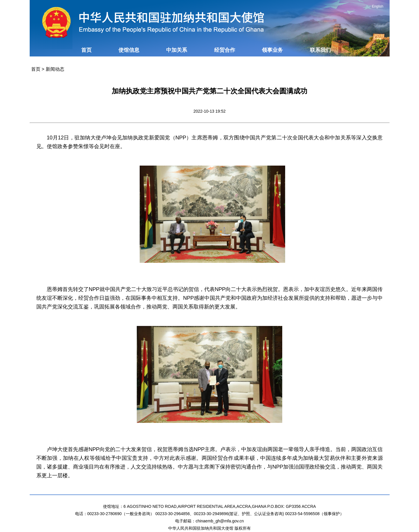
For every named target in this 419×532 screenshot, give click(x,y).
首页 (86, 50)
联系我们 (320, 50)
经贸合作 (225, 50)
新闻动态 (55, 69)
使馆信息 (129, 50)
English (378, 6)
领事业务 (272, 50)
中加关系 (177, 50)
